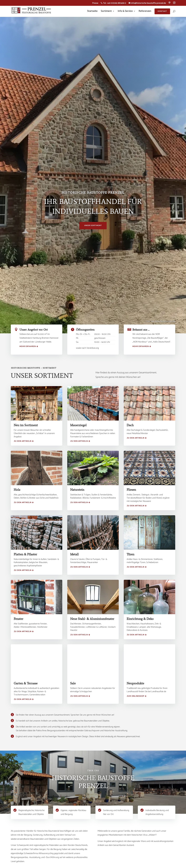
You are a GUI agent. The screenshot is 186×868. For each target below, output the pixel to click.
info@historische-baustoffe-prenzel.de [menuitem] (147, 3)
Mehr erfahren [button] (141, 346)
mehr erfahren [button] (28, 346)
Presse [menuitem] (95, 3)
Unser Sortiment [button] (93, 226)
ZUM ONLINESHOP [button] (136, 696)
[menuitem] (169, 4)
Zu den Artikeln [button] (23, 441)
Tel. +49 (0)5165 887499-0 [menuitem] (113, 3)
